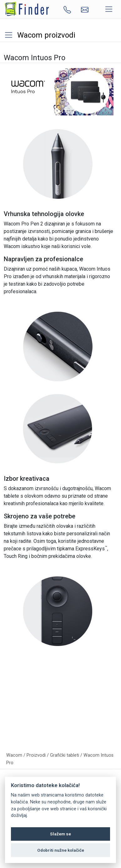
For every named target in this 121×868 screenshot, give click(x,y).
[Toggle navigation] (109, 9)
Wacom (14, 755)
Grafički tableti (65, 755)
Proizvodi (36, 755)
